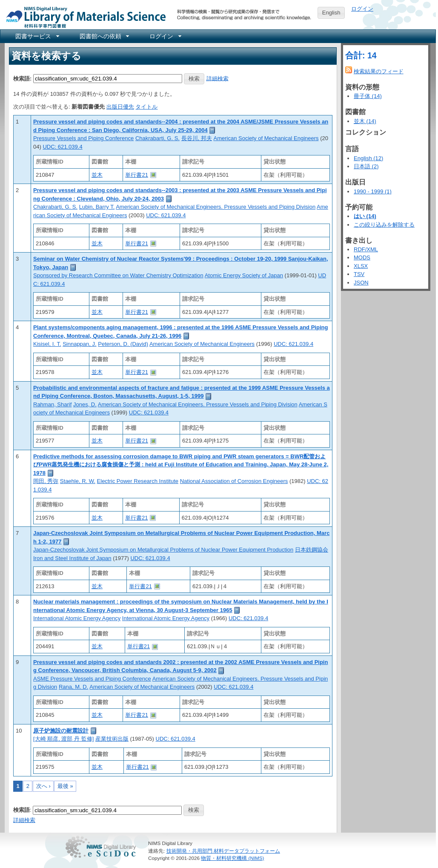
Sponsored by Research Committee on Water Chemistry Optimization (118, 275)
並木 (97, 175)
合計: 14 (361, 55)
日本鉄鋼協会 (312, 550)
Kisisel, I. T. (47, 344)
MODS (362, 257)
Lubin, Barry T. (97, 207)
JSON (361, 283)
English (331, 13)
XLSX (361, 266)
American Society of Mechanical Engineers (266, 138)
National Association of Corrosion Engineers (234, 481)
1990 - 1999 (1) (373, 191)
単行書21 (136, 175)
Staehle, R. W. (78, 481)
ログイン (362, 9)
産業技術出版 (112, 739)
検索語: (22, 78)
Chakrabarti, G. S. (157, 138)
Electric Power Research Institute (138, 481)
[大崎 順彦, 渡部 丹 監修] (63, 739)
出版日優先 (120, 107)
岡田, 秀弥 (46, 481)
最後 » (65, 786)
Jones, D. (85, 404)
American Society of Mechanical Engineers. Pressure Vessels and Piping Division (216, 207)
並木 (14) (365, 121)
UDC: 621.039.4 (62, 147)
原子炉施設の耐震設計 (61, 731)
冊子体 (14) (368, 96)
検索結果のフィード (379, 71)
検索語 (21, 810)
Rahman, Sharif (52, 404)
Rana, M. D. (73, 687)
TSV (359, 274)
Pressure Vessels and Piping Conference (83, 138)
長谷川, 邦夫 (197, 138)
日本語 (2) (366, 166)
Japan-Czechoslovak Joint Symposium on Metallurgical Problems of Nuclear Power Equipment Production (163, 550)
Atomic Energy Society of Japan (244, 275)
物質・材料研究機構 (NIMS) (232, 858)
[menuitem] (37, 36)
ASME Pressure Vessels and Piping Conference (92, 679)
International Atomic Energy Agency (77, 618)
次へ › (43, 786)
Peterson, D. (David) (123, 344)
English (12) (368, 158)
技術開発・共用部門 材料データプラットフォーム (223, 851)
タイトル (146, 107)
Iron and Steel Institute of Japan (72, 558)
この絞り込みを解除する (384, 225)
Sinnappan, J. (80, 344)
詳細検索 (218, 78)
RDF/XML (366, 249)
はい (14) (365, 216)
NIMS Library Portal (83, 17)
